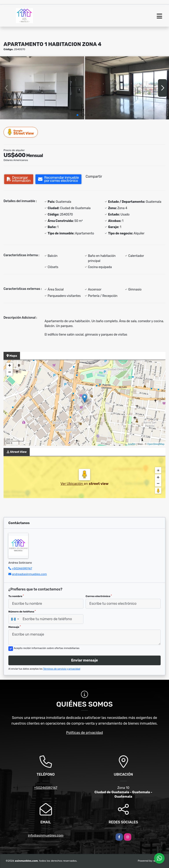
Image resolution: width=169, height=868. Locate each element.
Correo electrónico (99, 596)
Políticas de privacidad (85, 733)
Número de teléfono (22, 612)
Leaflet (132, 444)
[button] (77, 115)
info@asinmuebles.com (46, 835)
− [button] (10, 373)
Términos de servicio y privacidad (62, 669)
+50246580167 (22, 568)
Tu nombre (16, 596)
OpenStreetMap (156, 444)
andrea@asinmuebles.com (29, 574)
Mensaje (15, 627)
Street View (21, 132)
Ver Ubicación (72, 484)
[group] (42, 88)
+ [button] (10, 366)
